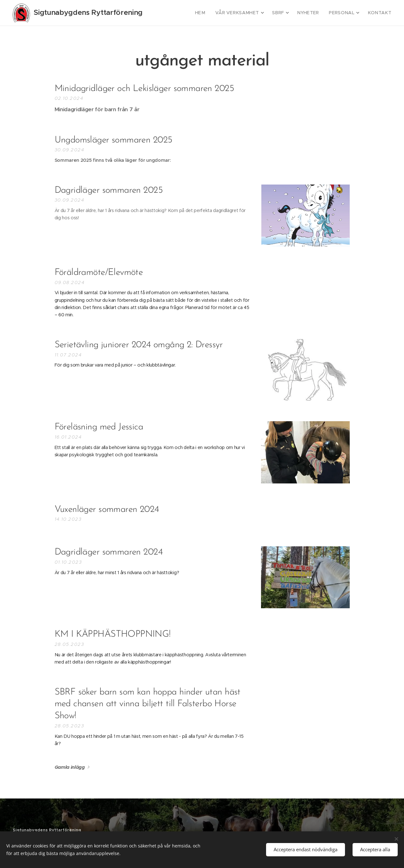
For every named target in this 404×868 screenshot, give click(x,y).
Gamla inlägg (70, 767)
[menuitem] (213, 13)
